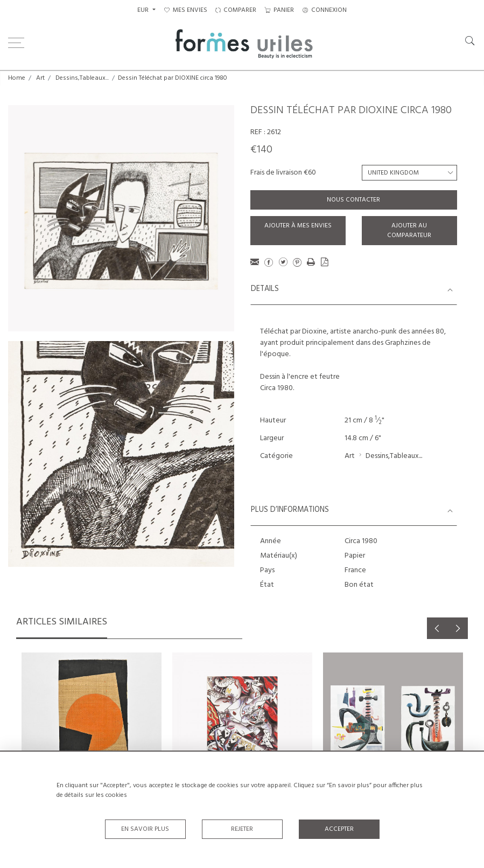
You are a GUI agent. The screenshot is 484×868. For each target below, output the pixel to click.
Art (40, 78)
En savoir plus (145, 829)
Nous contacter (353, 200)
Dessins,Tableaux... (82, 78)
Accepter (339, 829)
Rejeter (242, 829)
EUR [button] (144, 10)
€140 (261, 150)
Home (17, 78)
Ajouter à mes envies (298, 226)
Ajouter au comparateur (409, 231)
